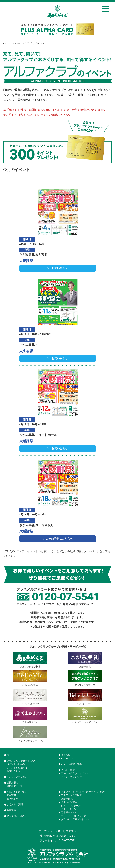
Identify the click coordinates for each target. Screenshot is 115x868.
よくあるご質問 (15, 804)
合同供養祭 (12, 799)
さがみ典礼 (67, 799)
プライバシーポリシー (18, 816)
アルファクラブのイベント (75, 773)
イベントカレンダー (71, 777)
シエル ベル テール (71, 806)
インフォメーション (17, 777)
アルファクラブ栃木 (71, 795)
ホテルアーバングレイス (74, 816)
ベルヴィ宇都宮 (69, 802)
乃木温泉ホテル (69, 812)
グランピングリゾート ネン (75, 819)
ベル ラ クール (69, 809)
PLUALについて (69, 758)
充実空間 (11, 795)
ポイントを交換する (17, 768)
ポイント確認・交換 (71, 764)
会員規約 (11, 810)
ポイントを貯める (16, 764)
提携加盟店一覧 (15, 786)
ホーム (10, 755)
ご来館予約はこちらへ (59, 539)
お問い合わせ (60, 268)
